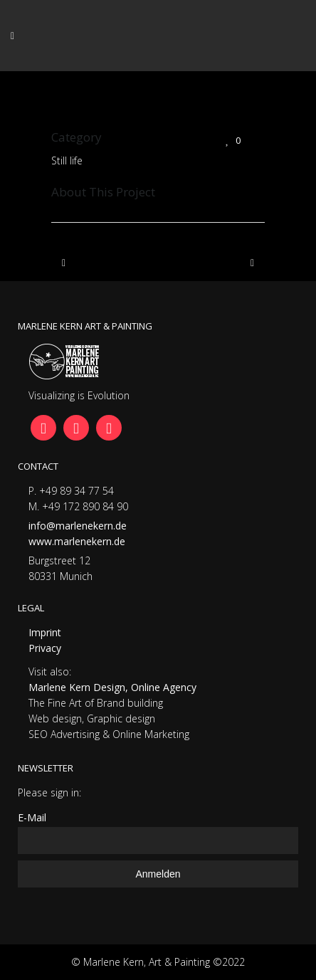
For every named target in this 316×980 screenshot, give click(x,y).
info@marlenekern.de (78, 526)
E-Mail (32, 817)
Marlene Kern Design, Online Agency (112, 687)
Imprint (45, 632)
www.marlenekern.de (77, 541)
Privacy (45, 648)
